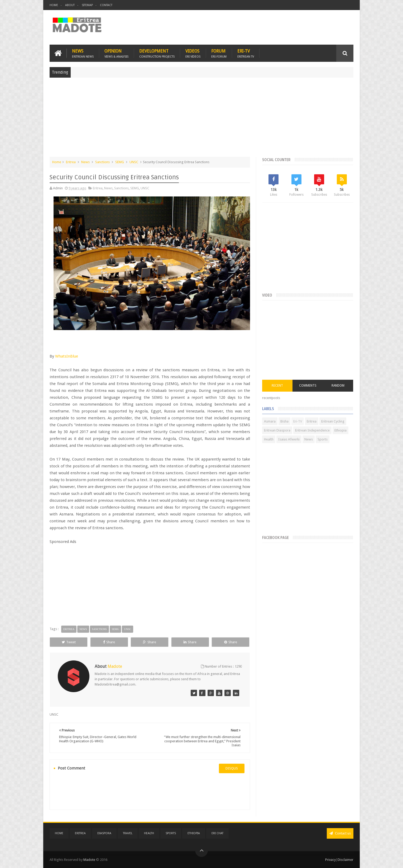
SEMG (120, 162)
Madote (90, 860)
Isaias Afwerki (289, 439)
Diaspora (104, 833)
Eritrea (71, 162)
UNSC (134, 162)
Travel (128, 833)
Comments (308, 386)
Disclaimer (346, 860)
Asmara (270, 421)
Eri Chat (217, 833)
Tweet (69, 642)
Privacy (330, 860)
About (70, 5)
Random (338, 386)
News (83, 53)
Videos (193, 53)
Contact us (340, 833)
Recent (277, 386)
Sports (323, 439)
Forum (219, 53)
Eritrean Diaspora (277, 430)
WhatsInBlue (67, 356)
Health (269, 439)
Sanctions (102, 162)
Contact (106, 5)
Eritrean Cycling (333, 421)
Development (157, 53)
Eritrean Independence (312, 430)
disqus (232, 768)
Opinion (116, 53)
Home (54, 5)
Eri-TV (246, 53)
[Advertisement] (201, 120)
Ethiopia (340, 430)
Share (109, 642)
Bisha (284, 421)
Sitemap (87, 5)
